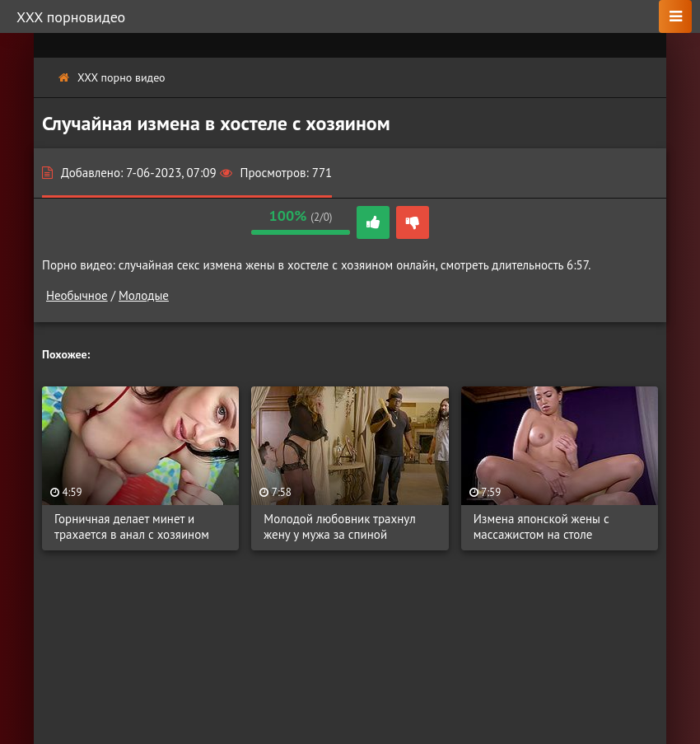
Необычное (77, 295)
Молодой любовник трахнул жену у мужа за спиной (339, 526)
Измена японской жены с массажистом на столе (541, 526)
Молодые (144, 295)
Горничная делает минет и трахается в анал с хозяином (132, 526)
